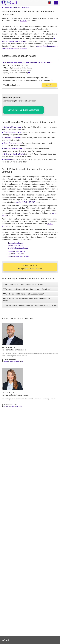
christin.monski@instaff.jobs (13, 406)
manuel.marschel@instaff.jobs (13, 361)
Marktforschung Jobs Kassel (18, 256)
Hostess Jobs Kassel (15, 243)
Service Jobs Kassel (15, 246)
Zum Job (49, 85)
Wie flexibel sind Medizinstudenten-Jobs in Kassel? (24, 294)
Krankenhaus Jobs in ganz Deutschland (16, 7)
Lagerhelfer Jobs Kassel (17, 254)
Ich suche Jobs (30, 267)
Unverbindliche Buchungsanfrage (23, 110)
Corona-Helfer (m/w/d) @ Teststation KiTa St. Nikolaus (27, 62)
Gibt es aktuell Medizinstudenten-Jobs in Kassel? (23, 285)
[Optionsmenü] (56, 3)
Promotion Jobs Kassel (16, 252)
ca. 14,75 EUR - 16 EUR (26, 202)
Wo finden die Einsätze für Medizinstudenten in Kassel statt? (27, 289)
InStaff (5, 640)
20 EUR (23, 21)
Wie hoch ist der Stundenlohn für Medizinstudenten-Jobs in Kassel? (30, 305)
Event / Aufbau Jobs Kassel (18, 248)
